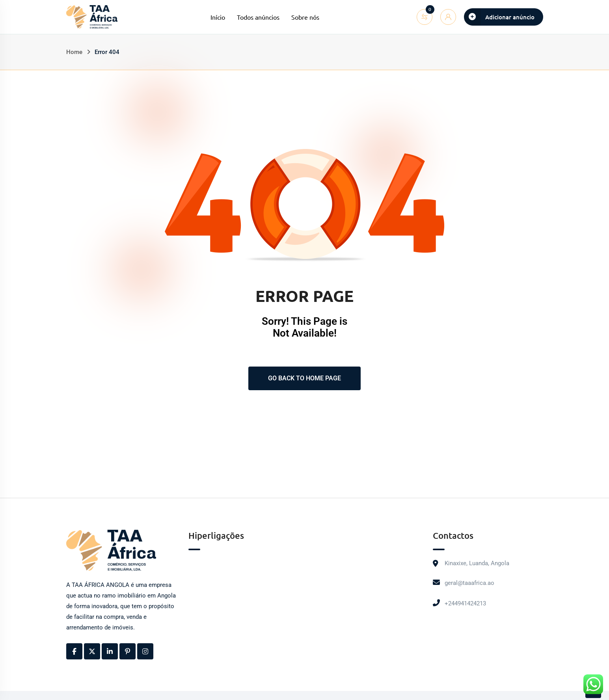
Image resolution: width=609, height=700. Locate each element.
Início (218, 17)
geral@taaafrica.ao (469, 583)
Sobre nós (305, 17)
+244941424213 (465, 603)
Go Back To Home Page (304, 378)
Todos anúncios (258, 17)
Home (74, 52)
